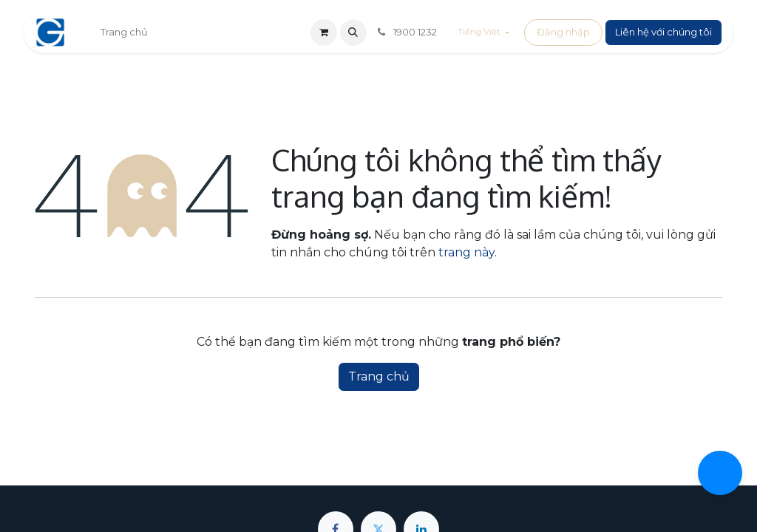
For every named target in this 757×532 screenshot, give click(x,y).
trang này (466, 252)
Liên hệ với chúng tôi (663, 32)
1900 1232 (406, 32)
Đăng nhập (563, 32)
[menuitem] (124, 33)
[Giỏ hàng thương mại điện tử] (324, 33)
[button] (353, 33)
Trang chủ (379, 376)
